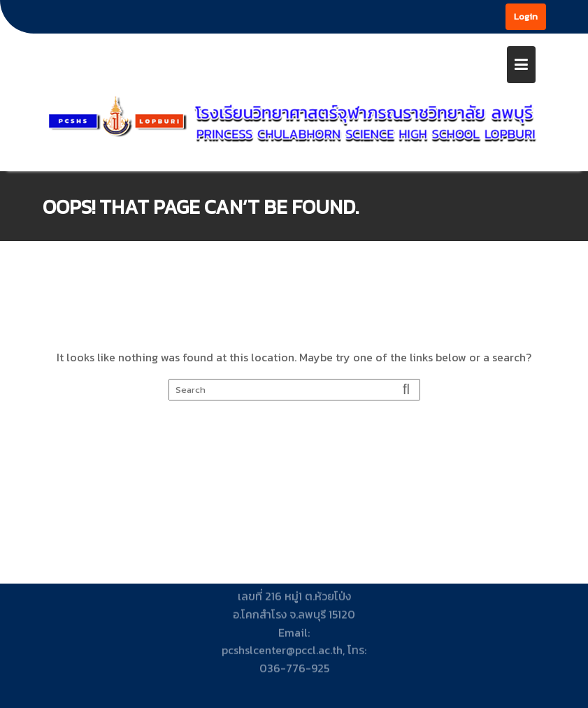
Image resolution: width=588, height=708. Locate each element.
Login (526, 16)
